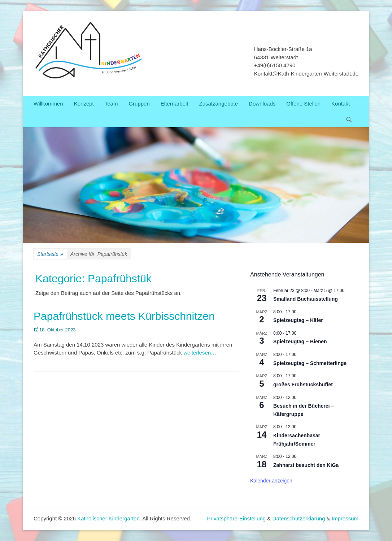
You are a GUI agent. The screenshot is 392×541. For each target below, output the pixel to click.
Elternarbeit (175, 104)
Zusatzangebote (219, 104)
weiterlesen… (200, 353)
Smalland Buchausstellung (306, 299)
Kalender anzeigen (271, 481)
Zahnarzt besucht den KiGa (306, 465)
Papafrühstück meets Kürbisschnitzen (124, 316)
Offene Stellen (303, 104)
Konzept (84, 104)
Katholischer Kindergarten (108, 518)
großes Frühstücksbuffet (303, 385)
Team (111, 104)
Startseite (50, 254)
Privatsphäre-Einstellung (237, 518)
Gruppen (139, 104)
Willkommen (48, 104)
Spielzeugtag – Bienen (300, 342)
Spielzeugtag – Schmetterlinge (310, 363)
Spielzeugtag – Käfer (298, 320)
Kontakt (341, 104)
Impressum (345, 518)
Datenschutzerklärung (299, 518)
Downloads (262, 104)
